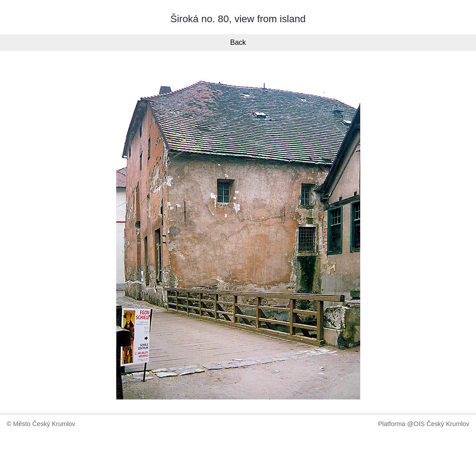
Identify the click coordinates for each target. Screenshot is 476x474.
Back (238, 42)
